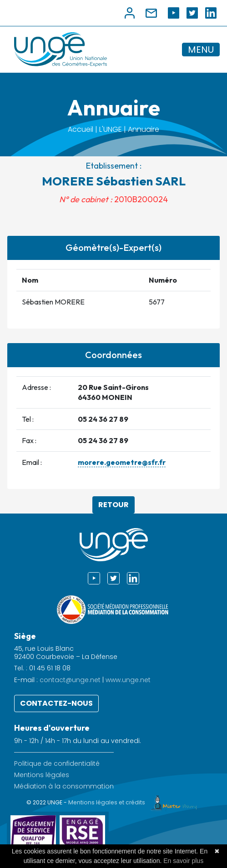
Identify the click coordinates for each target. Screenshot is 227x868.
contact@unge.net (70, 680)
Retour (113, 505)
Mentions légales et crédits (135, 802)
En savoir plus (183, 861)
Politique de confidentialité (57, 764)
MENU (201, 50)
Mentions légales (42, 775)
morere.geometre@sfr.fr (122, 462)
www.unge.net (128, 680)
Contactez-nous (56, 703)
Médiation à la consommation (64, 786)
